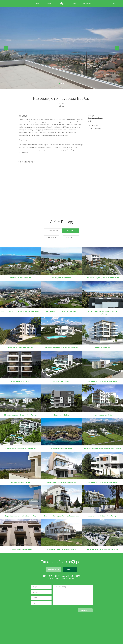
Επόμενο (117, 48)
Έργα (74, 4)
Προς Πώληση (53, 230)
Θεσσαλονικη (53, 570)
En (114, 4)
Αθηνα (70, 570)
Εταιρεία (49, 4)
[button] (52, 237)
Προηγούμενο (6, 48)
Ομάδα (37, 4)
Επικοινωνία (87, 4)
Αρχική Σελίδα (62, 4)
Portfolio (70, 230)
